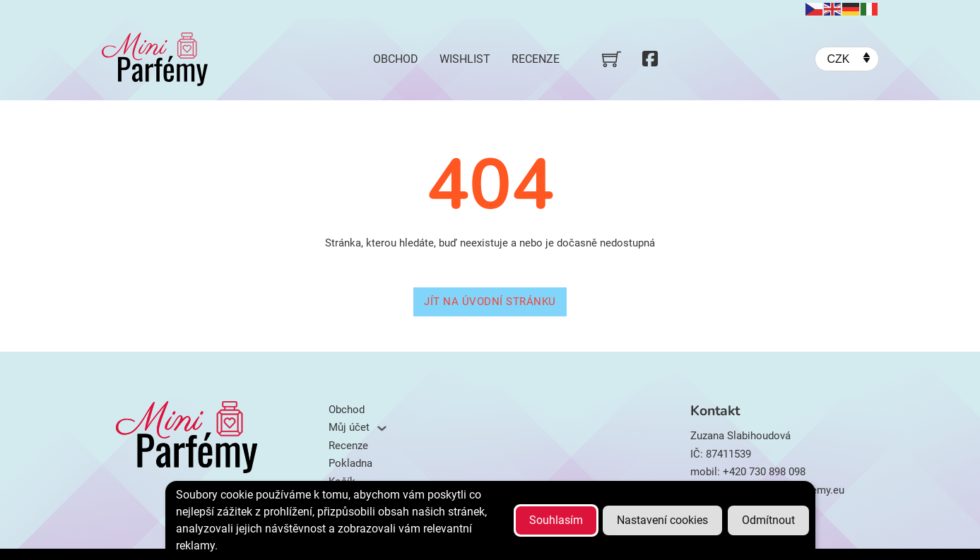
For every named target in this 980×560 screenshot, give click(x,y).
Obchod (396, 59)
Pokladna (350, 463)
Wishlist (465, 59)
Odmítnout (768, 520)
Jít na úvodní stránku (490, 302)
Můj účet (349, 427)
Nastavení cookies (662, 520)
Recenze (536, 59)
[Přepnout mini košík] (612, 59)
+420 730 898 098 (764, 472)
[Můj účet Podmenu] (382, 428)
